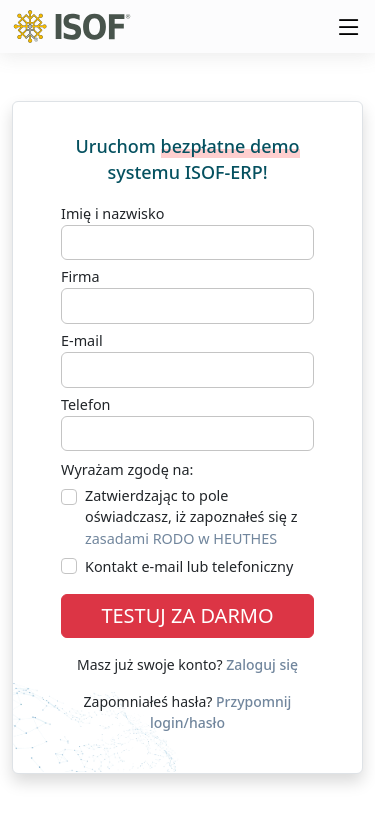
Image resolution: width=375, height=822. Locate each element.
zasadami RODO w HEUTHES (181, 538)
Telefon (86, 404)
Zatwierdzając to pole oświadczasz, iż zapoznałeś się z (191, 517)
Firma (80, 276)
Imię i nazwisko (112, 213)
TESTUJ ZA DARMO (187, 615)
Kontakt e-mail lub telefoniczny (189, 566)
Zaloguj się (262, 664)
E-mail (82, 340)
